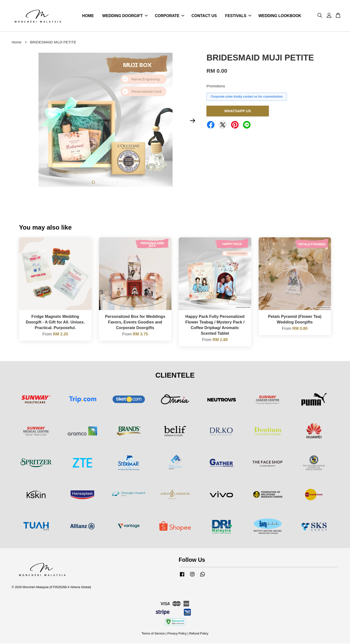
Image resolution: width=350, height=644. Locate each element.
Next (193, 121)
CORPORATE (170, 16)
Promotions (216, 86)
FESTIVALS (238, 16)
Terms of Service (153, 634)
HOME (88, 16)
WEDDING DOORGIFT (125, 16)
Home (17, 43)
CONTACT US (204, 16)
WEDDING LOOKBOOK (280, 16)
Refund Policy (199, 634)
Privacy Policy (177, 634)
